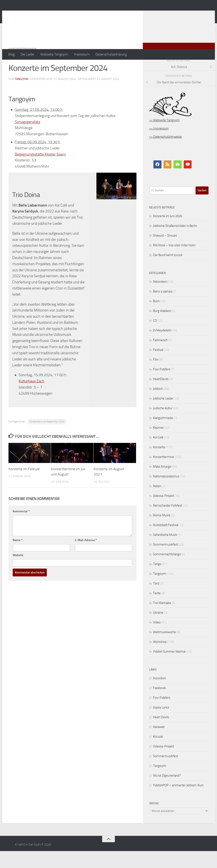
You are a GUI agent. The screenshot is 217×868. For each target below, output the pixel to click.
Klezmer (159, 445)
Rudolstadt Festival (166, 542)
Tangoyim (160, 591)
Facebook (159, 705)
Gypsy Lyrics (161, 724)
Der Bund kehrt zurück (168, 272)
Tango (157, 581)
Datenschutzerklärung (111, 54)
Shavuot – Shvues (165, 252)
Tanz (156, 600)
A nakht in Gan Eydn (45, 15)
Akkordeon (160, 299)
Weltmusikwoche (164, 649)
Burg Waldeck (162, 328)
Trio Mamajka (162, 620)
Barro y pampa (163, 308)
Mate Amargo (162, 484)
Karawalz (159, 744)
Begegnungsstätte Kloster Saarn (40, 171)
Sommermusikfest (166, 561)
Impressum (82, 54)
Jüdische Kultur (163, 425)
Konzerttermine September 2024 (47, 438)
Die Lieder (27, 54)
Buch (156, 318)
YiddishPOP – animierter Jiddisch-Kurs (178, 802)
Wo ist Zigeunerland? (167, 792)
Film (156, 376)
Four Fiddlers (162, 386)
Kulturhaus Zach (31, 398)
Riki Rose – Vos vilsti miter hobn (174, 262)
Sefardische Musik (165, 552)
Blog (11, 54)
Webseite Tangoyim (54, 54)
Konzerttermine (22, 66)
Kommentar (21, 528)
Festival (158, 367)
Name (17, 557)
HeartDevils (161, 396)
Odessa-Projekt (163, 513)
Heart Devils (161, 734)
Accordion (159, 695)
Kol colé (158, 754)
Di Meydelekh (162, 347)
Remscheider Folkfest (168, 522)
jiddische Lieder (163, 415)
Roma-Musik (162, 532)
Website (18, 572)
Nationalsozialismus (166, 493)
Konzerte (159, 464)
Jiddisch (158, 406)
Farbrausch (160, 357)
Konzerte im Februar (24, 486)
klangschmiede (163, 435)
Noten (157, 503)
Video (157, 639)
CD (155, 338)
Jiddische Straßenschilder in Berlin (175, 243)
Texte (157, 610)
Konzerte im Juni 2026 (168, 233)
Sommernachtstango (167, 571)
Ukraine (158, 630)
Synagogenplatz (28, 139)
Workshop (160, 659)
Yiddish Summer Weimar (169, 668)
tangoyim (22, 96)
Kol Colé (158, 454)
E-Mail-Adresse (86, 557)
